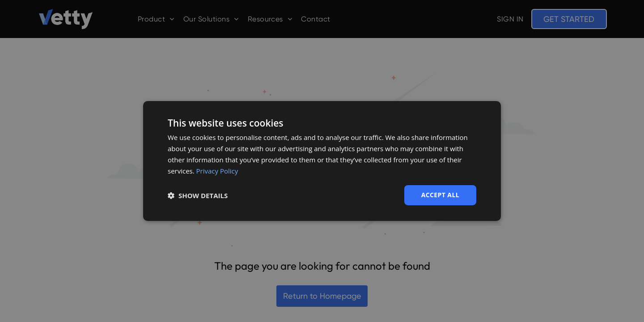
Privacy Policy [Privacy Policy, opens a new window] (217, 171)
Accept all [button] (440, 195)
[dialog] (322, 161)
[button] (198, 195)
